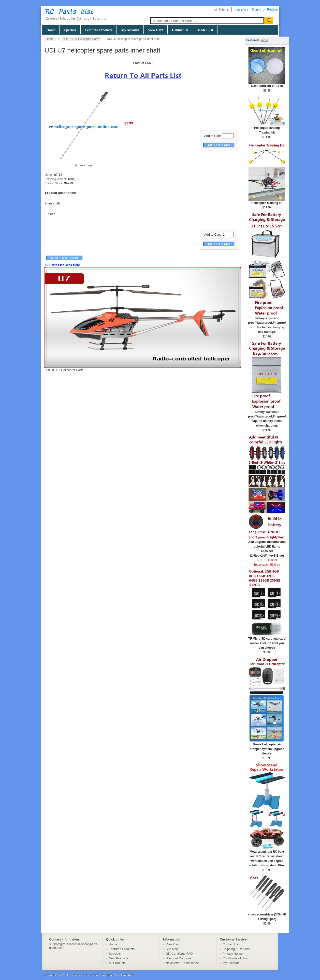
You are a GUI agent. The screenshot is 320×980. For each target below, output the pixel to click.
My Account (130, 30)
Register (272, 10)
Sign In (256, 10)
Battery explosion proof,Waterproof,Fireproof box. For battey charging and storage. (267, 324)
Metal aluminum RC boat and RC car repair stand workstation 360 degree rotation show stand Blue (267, 857)
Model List (205, 30)
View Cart (155, 30)
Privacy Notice (233, 954)
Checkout (240, 10)
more (265, 40)
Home (51, 30)
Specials (70, 30)
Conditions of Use (235, 958)
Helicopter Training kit (267, 201)
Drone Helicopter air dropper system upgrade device (267, 747)
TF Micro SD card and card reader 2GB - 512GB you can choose (267, 642)
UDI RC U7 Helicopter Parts (81, 39)
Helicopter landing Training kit (267, 129)
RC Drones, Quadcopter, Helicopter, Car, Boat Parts (101, 975)
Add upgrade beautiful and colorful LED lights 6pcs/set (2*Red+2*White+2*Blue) (267, 547)
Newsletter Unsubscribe (182, 963)
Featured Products (99, 30)
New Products (119, 958)
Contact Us (180, 30)
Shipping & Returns (236, 949)
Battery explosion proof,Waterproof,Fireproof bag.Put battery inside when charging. (267, 417)
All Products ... (119, 963)
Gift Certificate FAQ (179, 954)
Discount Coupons (179, 958)
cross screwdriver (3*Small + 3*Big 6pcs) (267, 915)
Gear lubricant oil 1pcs (267, 84)
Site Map (172, 949)
